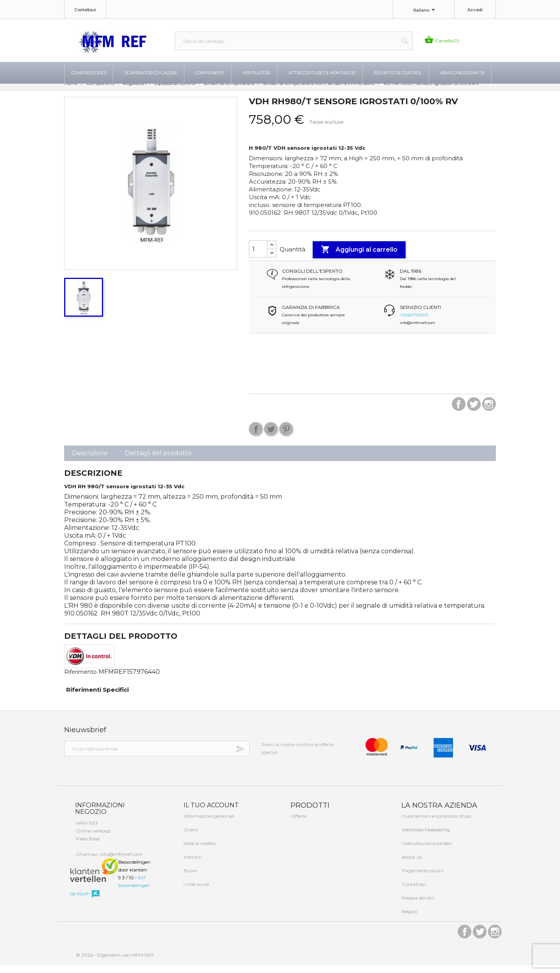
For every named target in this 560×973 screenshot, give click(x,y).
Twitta (271, 437)
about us (411, 865)
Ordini (190, 837)
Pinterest (286, 437)
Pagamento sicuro (422, 878)
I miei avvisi (196, 892)
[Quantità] (258, 257)
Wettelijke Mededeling (425, 837)
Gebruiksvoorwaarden (426, 851)
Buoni (190, 878)
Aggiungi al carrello (359, 258)
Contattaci (85, 10)
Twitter (474, 412)
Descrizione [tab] (90, 461)
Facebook (459, 412)
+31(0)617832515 (414, 323)
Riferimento (80, 680)
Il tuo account (210, 813)
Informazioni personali (208, 824)
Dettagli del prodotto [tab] (158, 461)
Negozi (409, 919)
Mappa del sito (417, 906)
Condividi (256, 437)
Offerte (298, 824)
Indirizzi (192, 865)
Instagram (489, 412)
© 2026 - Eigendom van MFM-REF (115, 963)
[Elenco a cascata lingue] (426, 11)
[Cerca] (294, 41)
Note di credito (199, 851)
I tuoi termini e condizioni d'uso (436, 824)
